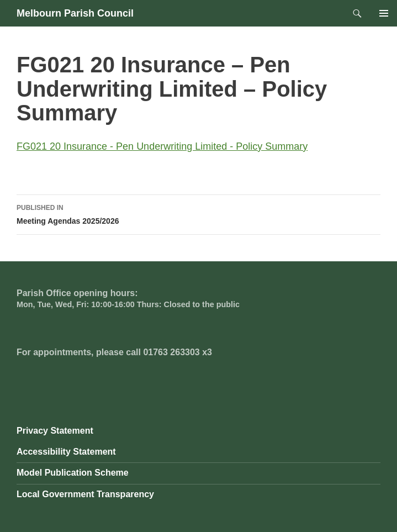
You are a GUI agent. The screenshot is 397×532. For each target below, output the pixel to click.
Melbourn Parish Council (75, 13)
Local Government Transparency (85, 494)
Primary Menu (384, 13)
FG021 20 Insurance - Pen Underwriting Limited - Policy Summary (162, 146)
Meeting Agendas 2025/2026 (198, 213)
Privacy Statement (55, 431)
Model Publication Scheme (73, 473)
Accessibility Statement (66, 452)
